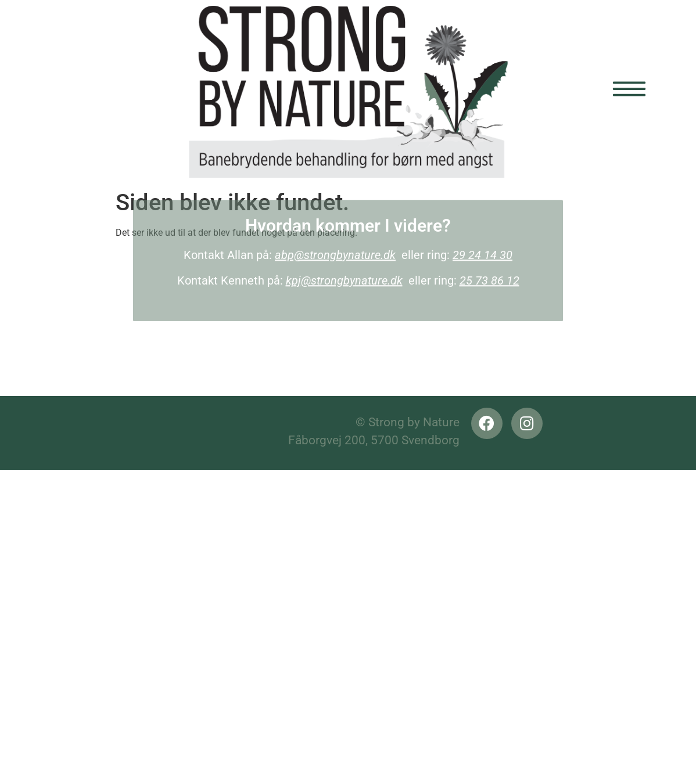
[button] (596, 93)
